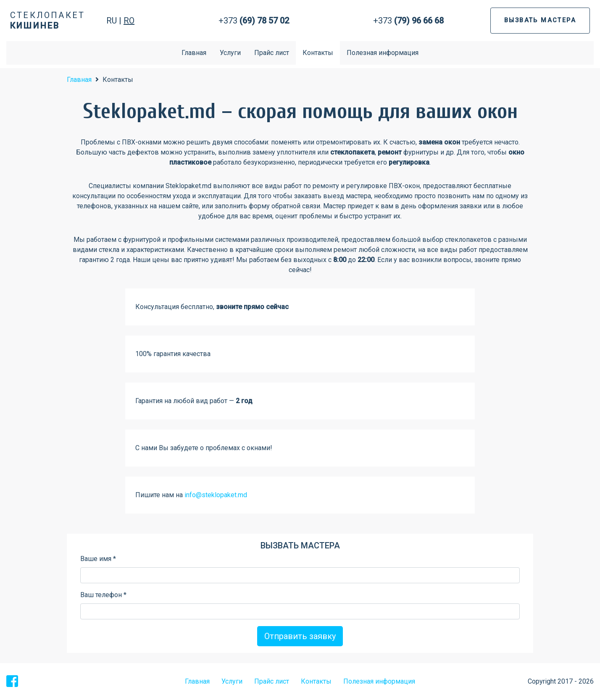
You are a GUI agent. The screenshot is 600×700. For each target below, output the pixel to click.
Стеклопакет (47, 20)
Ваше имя (98, 559)
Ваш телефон (103, 595)
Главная (194, 53)
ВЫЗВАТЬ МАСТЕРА (540, 20)
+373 (254, 21)
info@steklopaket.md (216, 495)
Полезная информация (383, 53)
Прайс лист (272, 53)
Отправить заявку (300, 636)
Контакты (318, 53)
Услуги (230, 53)
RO (129, 21)
